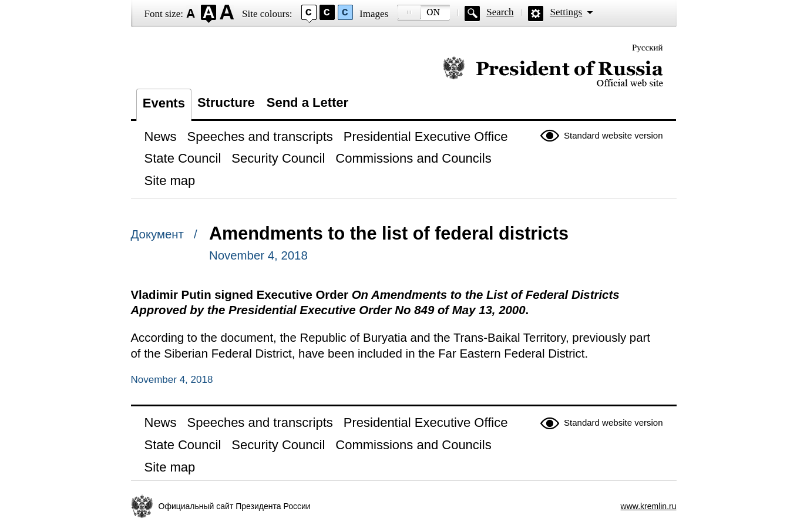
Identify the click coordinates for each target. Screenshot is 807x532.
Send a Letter (307, 102)
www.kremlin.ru (649, 506)
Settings (566, 12)
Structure (226, 102)
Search (500, 12)
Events (164, 103)
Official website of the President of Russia (553, 72)
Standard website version (613, 135)
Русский (648, 48)
